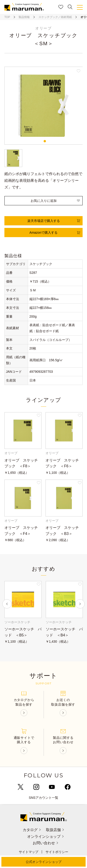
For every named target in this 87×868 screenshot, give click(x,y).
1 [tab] (45, 141)
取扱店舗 (55, 830)
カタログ (32, 830)
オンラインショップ (46, 837)
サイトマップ (29, 852)
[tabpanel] (44, 106)
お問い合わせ (46, 843)
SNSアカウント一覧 (43, 798)
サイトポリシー (57, 852)
